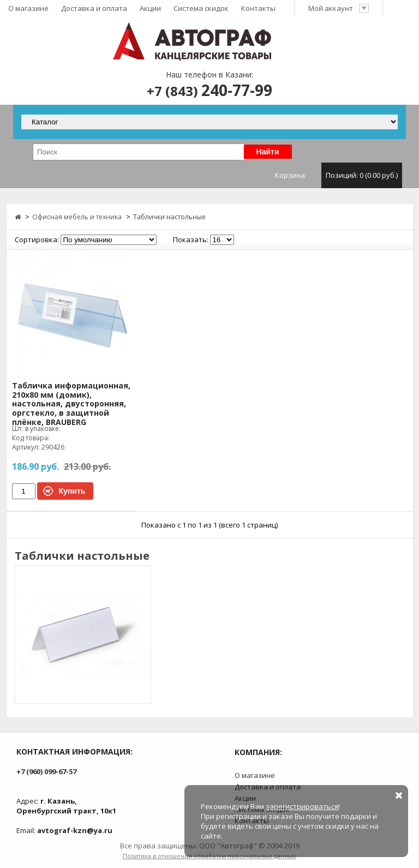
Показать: (191, 240)
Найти (268, 152)
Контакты (258, 8)
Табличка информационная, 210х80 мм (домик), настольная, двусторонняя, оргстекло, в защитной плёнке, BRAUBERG (71, 404)
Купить (72, 491)
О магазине (28, 8)
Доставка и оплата (94, 8)
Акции (150, 8)
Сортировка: (37, 240)
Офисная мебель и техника (77, 217)
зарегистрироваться (302, 806)
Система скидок (201, 8)
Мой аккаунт (339, 8)
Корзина (339, 175)
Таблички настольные (169, 217)
